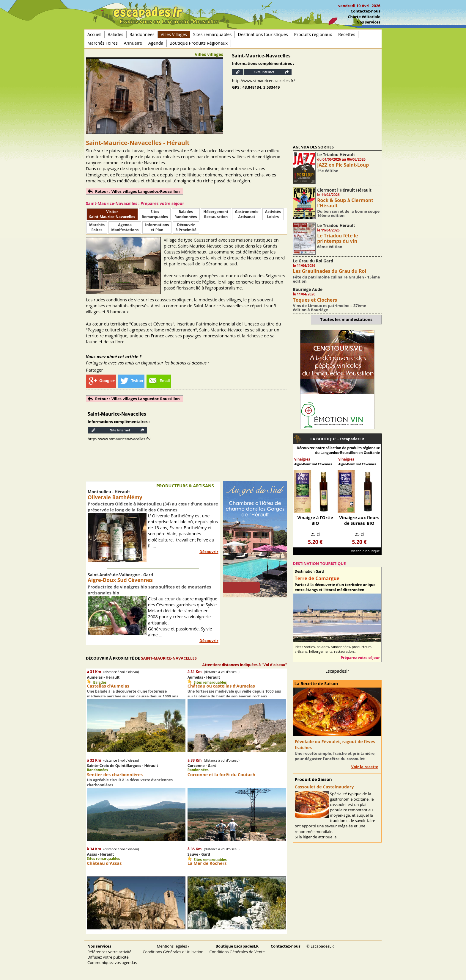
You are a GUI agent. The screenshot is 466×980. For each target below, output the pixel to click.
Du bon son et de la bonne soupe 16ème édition (348, 213)
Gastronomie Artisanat (247, 214)
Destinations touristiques (263, 34)
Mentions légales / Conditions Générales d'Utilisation (173, 949)
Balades (115, 34)
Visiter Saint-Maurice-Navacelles (112, 214)
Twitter (131, 381)
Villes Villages (174, 34)
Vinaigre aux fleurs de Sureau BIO (359, 520)
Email (159, 381)
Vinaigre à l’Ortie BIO (315, 520)
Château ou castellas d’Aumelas (221, 686)
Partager (94, 370)
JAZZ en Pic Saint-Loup (343, 165)
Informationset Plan (157, 227)
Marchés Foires (103, 43)
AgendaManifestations (125, 227)
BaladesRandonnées (186, 214)
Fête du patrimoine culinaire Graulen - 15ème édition (337, 279)
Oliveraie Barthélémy (115, 497)
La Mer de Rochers (207, 863)
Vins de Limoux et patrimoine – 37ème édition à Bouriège (330, 308)
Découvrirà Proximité (186, 227)
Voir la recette (365, 767)
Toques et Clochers (315, 300)
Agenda (156, 43)
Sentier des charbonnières (115, 775)
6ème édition (330, 247)
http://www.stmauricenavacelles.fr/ (264, 81)
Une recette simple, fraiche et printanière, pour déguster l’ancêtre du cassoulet (335, 756)
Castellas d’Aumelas (108, 686)
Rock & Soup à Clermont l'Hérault (345, 203)
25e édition (328, 171)
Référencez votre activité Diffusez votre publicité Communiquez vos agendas (112, 954)
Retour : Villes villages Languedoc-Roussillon (137, 191)
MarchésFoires (97, 227)
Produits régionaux (313, 34)
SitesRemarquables (155, 214)
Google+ (101, 381)
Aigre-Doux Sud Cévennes (120, 580)
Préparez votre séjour (360, 658)
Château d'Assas (104, 863)
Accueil (94, 34)
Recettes (347, 34)
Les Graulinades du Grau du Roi (330, 271)
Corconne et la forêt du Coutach (222, 775)
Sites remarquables (212, 34)
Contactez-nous (366, 11)
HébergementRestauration (216, 214)
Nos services (369, 22)
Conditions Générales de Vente (237, 949)
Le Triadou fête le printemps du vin (337, 238)
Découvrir (209, 552)
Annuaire (133, 43)
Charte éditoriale (364, 17)
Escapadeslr (337, 671)
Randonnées (142, 34)
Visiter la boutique (365, 551)
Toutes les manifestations (346, 319)
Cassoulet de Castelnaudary (324, 787)
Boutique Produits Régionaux (199, 43)
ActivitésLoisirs (273, 214)
